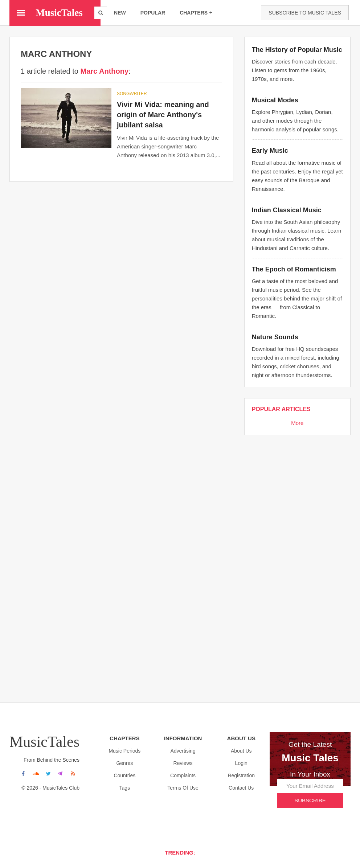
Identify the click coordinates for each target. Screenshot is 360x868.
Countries (124, 775)
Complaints (183, 775)
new (120, 13)
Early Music (270, 151)
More (297, 423)
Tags (125, 788)
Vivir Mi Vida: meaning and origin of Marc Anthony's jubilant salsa (163, 115)
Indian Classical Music (287, 210)
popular (153, 13)
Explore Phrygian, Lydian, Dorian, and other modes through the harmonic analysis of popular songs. (295, 121)
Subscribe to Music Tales (305, 13)
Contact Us (241, 788)
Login (241, 763)
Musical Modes (275, 100)
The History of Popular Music (297, 50)
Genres (124, 763)
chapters (196, 13)
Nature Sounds (275, 337)
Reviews (183, 763)
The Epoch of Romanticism (294, 269)
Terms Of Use (183, 788)
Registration (241, 775)
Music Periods (124, 751)
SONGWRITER (132, 94)
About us (241, 751)
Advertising (183, 751)
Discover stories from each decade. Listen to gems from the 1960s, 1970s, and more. (294, 70)
